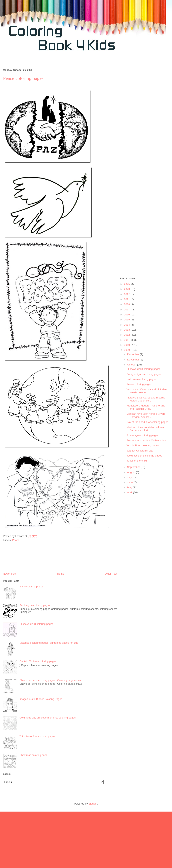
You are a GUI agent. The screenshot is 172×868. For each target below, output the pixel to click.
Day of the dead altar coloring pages (147, 422)
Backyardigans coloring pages (144, 374)
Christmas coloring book (33, 755)
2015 (127, 320)
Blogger (93, 804)
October (132, 365)
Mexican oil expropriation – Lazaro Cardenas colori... (146, 429)
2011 (127, 340)
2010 (127, 345)
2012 (127, 335)
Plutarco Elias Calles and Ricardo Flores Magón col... (146, 399)
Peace (16, 540)
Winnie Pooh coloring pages (143, 445)
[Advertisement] (144, 152)
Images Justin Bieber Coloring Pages (41, 699)
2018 (127, 304)
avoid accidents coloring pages (144, 456)
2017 (127, 310)
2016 (127, 315)
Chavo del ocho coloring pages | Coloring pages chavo (51, 680)
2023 (127, 289)
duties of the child (136, 461)
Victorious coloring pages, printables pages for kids (49, 643)
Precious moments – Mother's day (146, 440)
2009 (127, 350)
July (130, 477)
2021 (127, 299)
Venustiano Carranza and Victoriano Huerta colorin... (147, 391)
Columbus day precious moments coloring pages (47, 718)
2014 (127, 325)
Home (61, 574)
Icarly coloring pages (31, 587)
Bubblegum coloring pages (35, 605)
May (130, 487)
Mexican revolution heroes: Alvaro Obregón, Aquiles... (146, 415)
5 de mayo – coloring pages (142, 435)
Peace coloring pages (139, 384)
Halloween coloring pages (141, 379)
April (130, 492)
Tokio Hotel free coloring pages (37, 736)
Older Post (111, 574)
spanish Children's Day (140, 451)
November (134, 360)
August (132, 472)
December (134, 354)
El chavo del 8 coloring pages (36, 624)
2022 (127, 294)
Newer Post (10, 574)
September (134, 467)
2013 (127, 330)
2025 (127, 284)
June (130, 482)
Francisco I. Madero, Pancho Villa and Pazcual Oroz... (146, 407)
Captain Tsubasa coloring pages (38, 661)
